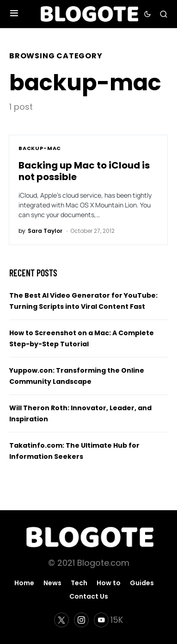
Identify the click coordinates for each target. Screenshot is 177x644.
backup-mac (40, 148)
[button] (14, 14)
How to (109, 583)
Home (24, 583)
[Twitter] (61, 620)
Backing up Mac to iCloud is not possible (84, 171)
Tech (79, 583)
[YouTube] (108, 620)
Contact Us (89, 596)
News (52, 583)
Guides (142, 583)
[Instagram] (81, 620)
